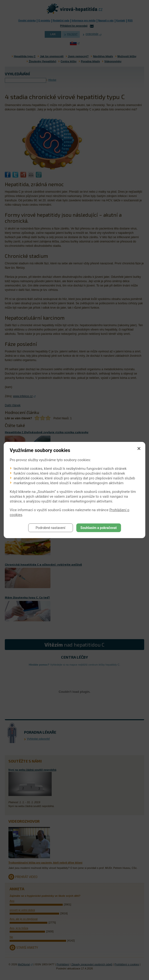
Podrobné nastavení (50, 528)
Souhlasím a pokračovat (99, 528)
